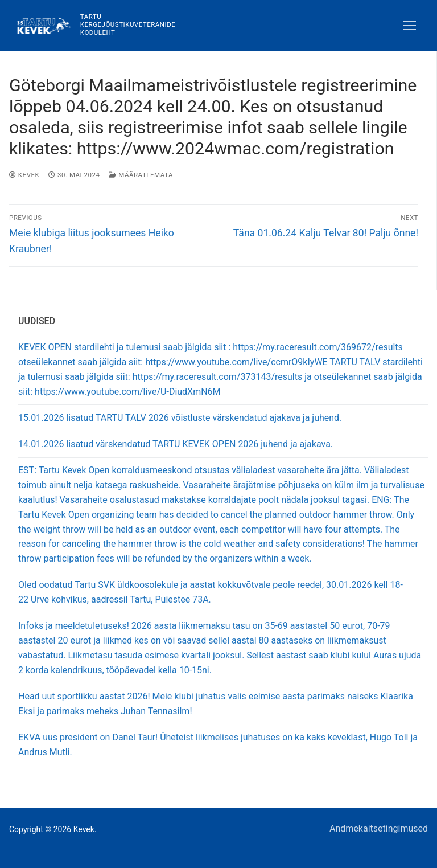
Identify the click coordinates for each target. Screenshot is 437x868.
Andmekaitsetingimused (379, 828)
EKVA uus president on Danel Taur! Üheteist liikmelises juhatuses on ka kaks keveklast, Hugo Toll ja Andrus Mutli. (218, 745)
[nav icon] (410, 26)
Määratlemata (141, 175)
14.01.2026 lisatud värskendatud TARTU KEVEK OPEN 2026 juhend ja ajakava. (176, 444)
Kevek (24, 175)
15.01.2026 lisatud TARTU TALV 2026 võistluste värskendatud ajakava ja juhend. (180, 418)
